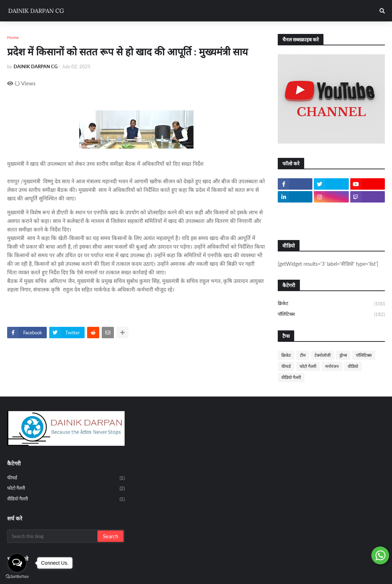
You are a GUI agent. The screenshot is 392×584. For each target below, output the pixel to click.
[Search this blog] (53, 536)
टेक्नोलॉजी (323, 355)
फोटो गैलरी (308, 366)
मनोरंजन (332, 366)
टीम (303, 355)
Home (13, 37)
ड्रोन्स (343, 355)
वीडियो (353, 366)
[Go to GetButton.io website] (17, 577)
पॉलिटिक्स (331, 315)
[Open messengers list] (17, 563)
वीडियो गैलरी (291, 377)
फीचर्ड (286, 366)
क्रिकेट (331, 304)
